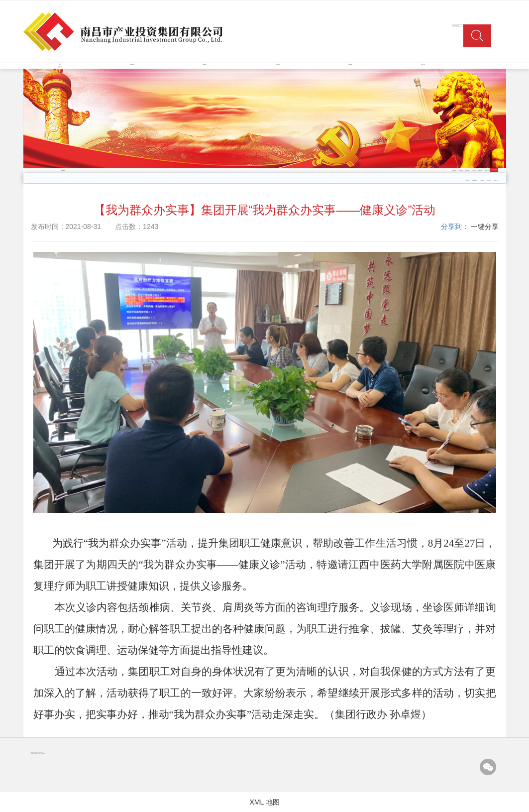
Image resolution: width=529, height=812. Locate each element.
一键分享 (485, 227)
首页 (60, 64)
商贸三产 (496, 180)
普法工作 (487, 171)
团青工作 (480, 171)
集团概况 (132, 64)
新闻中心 (205, 64)
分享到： (455, 227)
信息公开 (60, 67)
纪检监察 (461, 171)
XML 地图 (264, 802)
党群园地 (350, 64)
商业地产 (489, 180)
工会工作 (474, 171)
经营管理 (278, 64)
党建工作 (454, 171)
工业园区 (482, 180)
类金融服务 (475, 180)
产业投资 (467, 180)
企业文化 (423, 64)
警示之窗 (467, 171)
